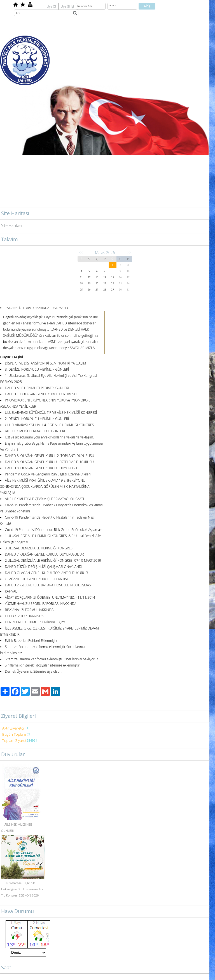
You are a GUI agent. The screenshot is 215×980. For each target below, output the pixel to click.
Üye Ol (51, 6)
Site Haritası (12, 225)
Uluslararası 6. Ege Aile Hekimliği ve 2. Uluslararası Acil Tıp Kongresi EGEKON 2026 (22, 889)
